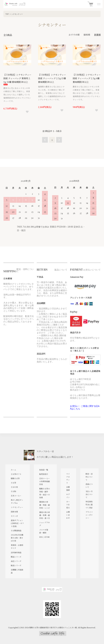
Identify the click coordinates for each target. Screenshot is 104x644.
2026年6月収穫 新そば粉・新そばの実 (17, 538)
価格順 (87, 35)
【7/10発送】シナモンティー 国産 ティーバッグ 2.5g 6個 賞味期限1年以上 (87, 78)
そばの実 (14, 487)
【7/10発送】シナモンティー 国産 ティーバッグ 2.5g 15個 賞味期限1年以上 (52, 78)
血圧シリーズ (16, 561)
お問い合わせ (68, 515)
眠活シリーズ (16, 565)
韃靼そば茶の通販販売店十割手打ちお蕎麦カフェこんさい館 (53, 627)
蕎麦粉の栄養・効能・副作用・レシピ (45, 505)
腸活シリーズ (16, 557)
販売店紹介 (44, 474)
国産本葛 (14, 512)
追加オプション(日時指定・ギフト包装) (17, 523)
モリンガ (14, 516)
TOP (7, 14)
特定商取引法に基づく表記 (89, 505)
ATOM (47, 537)
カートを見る (68, 505)
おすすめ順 (74, 35)
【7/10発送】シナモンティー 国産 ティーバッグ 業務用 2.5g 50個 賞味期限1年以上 (17, 79)
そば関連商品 (16, 531)
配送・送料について (89, 477)
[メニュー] (99, 4)
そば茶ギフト (16, 474)
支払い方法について (89, 494)
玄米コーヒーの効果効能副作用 (45, 481)
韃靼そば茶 (15, 478)
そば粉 (13, 491)
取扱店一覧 (44, 470)
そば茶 (13, 483)
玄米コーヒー (16, 496)
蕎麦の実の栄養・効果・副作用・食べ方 (45, 515)
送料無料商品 (16, 552)
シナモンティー (17, 14)
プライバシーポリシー (89, 515)
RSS (41, 537)
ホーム (13, 470)
